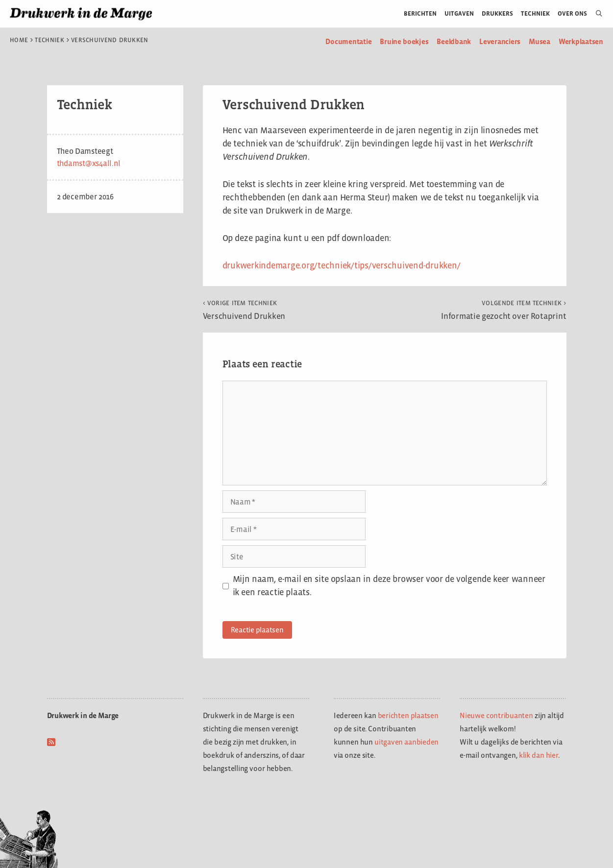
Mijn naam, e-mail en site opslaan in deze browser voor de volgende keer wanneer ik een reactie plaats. (389, 586)
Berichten (420, 13)
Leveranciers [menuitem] (500, 41)
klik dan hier (539, 755)
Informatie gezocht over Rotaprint (503, 310)
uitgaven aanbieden (406, 742)
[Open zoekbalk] (595, 14)
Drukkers (497, 13)
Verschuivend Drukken (244, 310)
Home (19, 40)
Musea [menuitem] (539, 41)
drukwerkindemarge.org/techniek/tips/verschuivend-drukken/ (342, 265)
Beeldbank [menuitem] (454, 41)
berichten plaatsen (408, 715)
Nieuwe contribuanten (496, 715)
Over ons (573, 13)
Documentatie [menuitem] (348, 41)
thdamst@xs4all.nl (89, 163)
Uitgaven (459, 13)
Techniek (535, 13)
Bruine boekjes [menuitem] (404, 41)
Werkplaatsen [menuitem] (581, 41)
